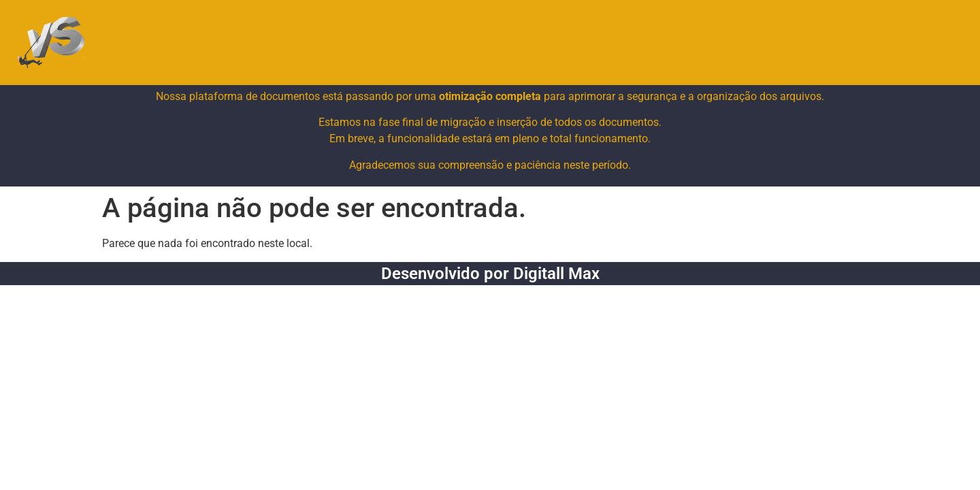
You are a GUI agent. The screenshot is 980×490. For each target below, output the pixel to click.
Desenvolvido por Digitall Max (490, 274)
